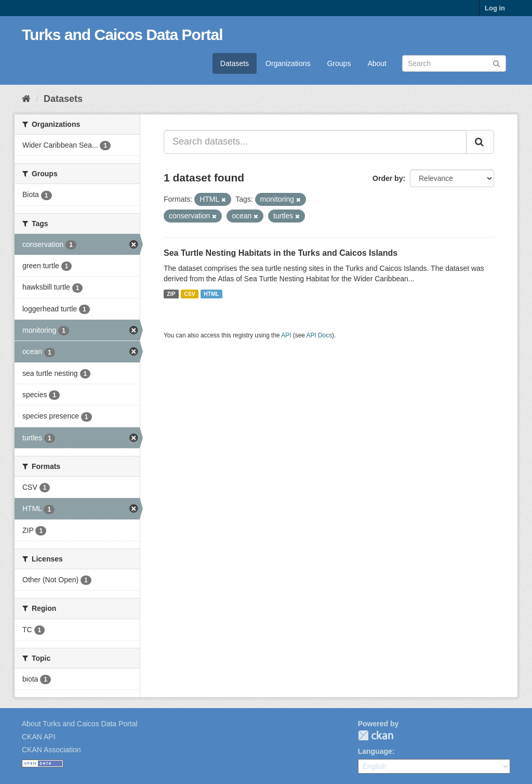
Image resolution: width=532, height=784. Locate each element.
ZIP (171, 294)
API (286, 335)
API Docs (320, 335)
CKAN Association (51, 750)
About (377, 63)
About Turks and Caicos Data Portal (80, 724)
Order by (388, 178)
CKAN (376, 735)
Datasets (235, 63)
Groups (339, 63)
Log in (495, 8)
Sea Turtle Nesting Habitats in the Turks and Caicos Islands (281, 253)
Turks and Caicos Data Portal (122, 35)
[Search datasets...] (315, 142)
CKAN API (39, 737)
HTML (211, 294)
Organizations (288, 63)
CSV (190, 294)
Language (375, 751)
